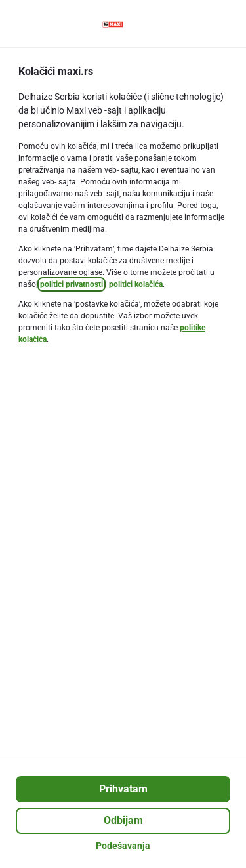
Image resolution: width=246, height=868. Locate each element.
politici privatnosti (72, 284)
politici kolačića (136, 284)
